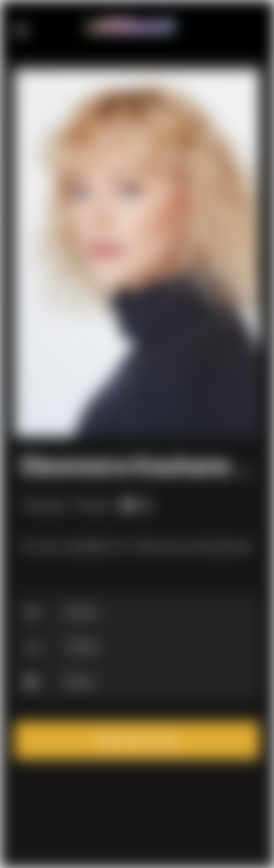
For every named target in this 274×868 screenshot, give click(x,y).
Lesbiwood (133, 27)
